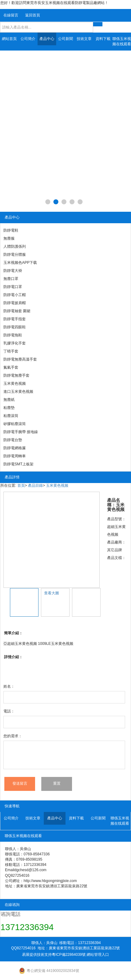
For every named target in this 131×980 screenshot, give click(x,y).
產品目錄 (35, 486)
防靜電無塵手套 (16, 375)
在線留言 (11, 15)
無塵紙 (9, 400)
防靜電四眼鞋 (15, 327)
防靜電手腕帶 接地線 (21, 432)
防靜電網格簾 (15, 448)
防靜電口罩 (13, 287)
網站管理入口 (98, 955)
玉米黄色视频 (15, 384)
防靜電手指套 (15, 319)
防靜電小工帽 (15, 295)
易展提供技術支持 (37, 955)
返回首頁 (33, 15)
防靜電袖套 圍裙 (17, 311)
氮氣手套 (11, 367)
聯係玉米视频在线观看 (122, 41)
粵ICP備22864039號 (69, 955)
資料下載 (103, 39)
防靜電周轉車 (15, 456)
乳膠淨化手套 (15, 343)
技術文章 (84, 39)
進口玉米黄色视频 (18, 392)
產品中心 (47, 39)
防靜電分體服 (15, 255)
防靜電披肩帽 (15, 303)
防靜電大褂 (13, 271)
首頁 (21, 486)
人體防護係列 (15, 246)
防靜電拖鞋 (13, 335)
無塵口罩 (11, 279)
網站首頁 (9, 39)
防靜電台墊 (13, 440)
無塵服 (9, 238)
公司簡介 (28, 39)
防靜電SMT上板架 (18, 464)
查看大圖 (52, 593)
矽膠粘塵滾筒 (15, 424)
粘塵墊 (9, 408)
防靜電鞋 (11, 230)
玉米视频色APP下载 (20, 263)
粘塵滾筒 (11, 416)
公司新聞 (65, 39)
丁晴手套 (11, 351)
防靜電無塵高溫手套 (20, 359)
